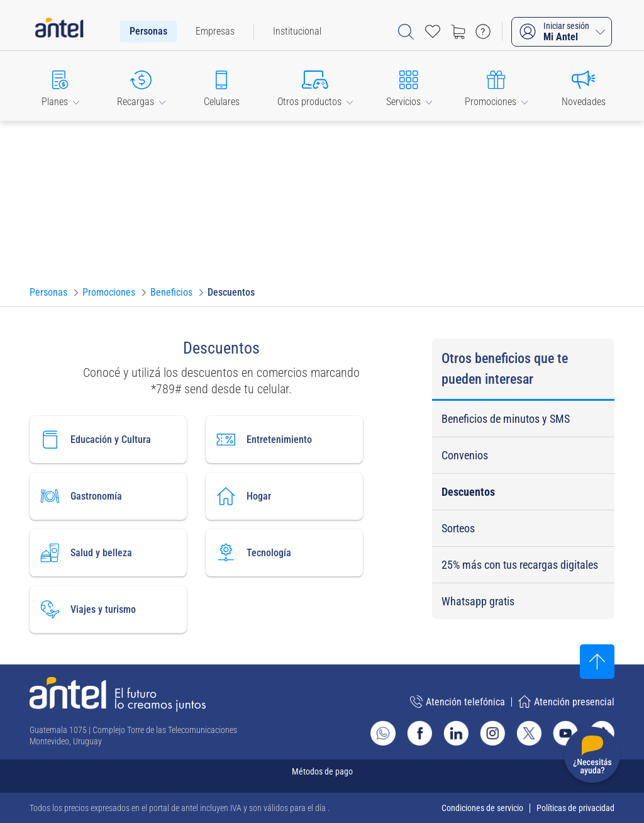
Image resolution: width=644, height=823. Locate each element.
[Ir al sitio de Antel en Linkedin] (456, 733)
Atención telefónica (458, 702)
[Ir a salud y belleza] (108, 553)
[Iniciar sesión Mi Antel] (562, 32)
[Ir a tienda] (458, 31)
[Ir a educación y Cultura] (108, 439)
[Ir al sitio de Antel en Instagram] (492, 733)
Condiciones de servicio (482, 808)
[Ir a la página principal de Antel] (118, 694)
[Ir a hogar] (284, 496)
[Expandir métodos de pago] (322, 776)
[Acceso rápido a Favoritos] (433, 31)
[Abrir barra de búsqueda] (406, 32)
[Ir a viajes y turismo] (108, 609)
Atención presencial (566, 702)
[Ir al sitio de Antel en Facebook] (419, 733)
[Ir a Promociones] (109, 293)
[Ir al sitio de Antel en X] (529, 733)
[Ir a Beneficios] (171, 293)
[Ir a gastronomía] (108, 496)
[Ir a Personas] (48, 293)
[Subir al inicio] (597, 662)
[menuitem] (148, 31)
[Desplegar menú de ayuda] (592, 757)
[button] (60, 86)
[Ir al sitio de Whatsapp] (383, 733)
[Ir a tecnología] (284, 553)
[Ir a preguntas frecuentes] (483, 31)
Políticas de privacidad (575, 808)
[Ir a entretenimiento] (284, 439)
